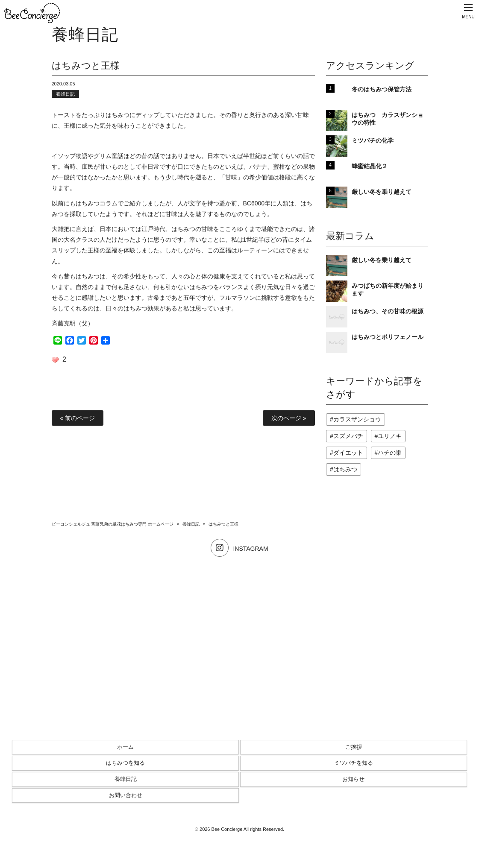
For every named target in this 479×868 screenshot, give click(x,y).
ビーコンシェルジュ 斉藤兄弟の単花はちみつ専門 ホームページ (113, 524)
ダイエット (348, 453)
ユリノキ (390, 436)
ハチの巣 (390, 453)
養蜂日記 (65, 95)
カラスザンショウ (357, 419)
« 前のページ (78, 418)
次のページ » (289, 418)
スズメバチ (348, 436)
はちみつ (345, 469)
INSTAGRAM (239, 549)
